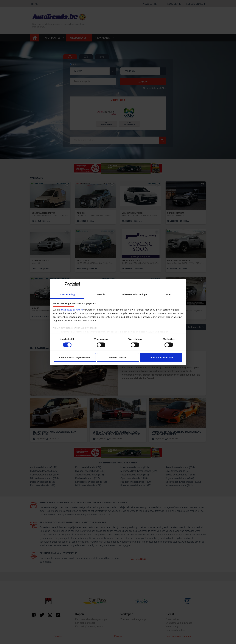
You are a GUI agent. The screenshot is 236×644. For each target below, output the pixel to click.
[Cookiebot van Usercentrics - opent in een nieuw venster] (67, 284)
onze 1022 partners (72, 310)
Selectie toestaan (118, 357)
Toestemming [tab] (67, 294)
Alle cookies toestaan (161, 357)
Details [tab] (101, 294)
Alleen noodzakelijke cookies (75, 357)
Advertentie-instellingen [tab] (135, 294)
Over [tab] (169, 294)
